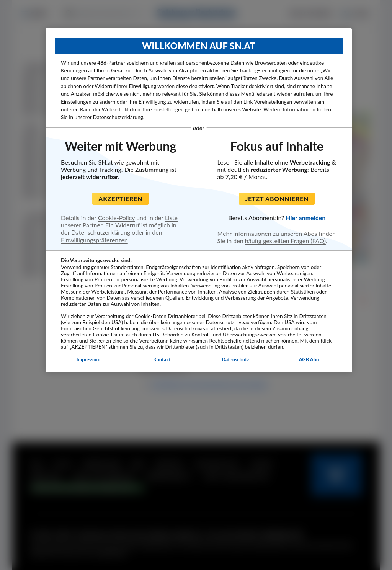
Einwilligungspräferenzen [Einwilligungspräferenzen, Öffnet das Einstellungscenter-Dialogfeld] (94, 240)
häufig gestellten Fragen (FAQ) (285, 241)
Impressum (88, 359)
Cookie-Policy (116, 218)
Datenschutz (235, 359)
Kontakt (162, 359)
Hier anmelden (305, 218)
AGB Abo (309, 359)
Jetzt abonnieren (277, 198)
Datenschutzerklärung (101, 232)
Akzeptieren (120, 198)
